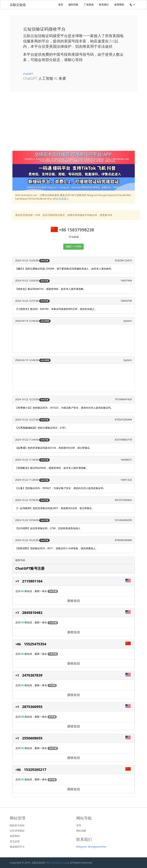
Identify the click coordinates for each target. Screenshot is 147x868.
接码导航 (73, 5)
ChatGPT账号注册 (30, 568)
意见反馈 (15, 841)
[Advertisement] (74, 124)
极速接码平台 (17, 847)
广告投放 (89, 5)
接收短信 (74, 601)
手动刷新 (74, 237)
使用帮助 (119, 5)
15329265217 (35, 770)
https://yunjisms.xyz (56, 863)
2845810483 (32, 613)
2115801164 (32, 581)
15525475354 (35, 644)
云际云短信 (18, 5)
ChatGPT (28, 74)
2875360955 (32, 707)
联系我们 (104, 5)
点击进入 (64, 199)
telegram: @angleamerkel (91, 847)
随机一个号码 (74, 247)
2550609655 (32, 738)
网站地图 (81, 831)
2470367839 (32, 675)
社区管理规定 (17, 831)
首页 (61, 5)
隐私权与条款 (17, 825)
